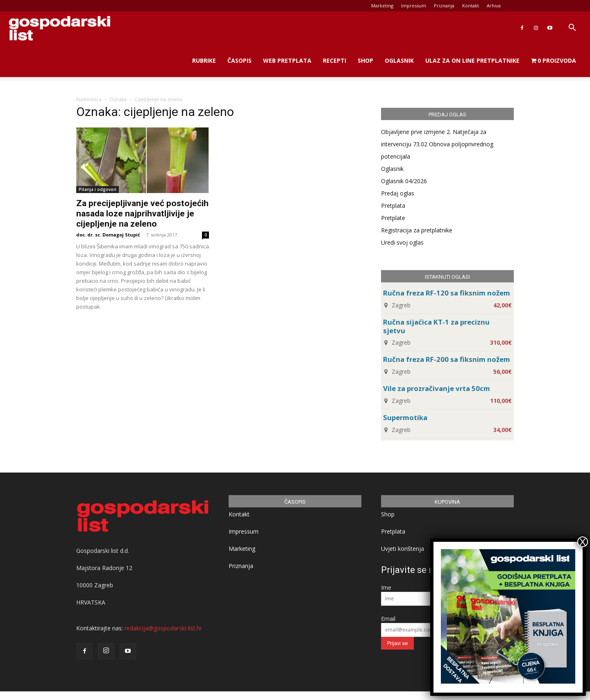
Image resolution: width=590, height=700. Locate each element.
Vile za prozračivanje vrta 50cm (437, 388)
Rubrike (204, 60)
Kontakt (471, 6)
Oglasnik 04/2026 (404, 181)
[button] (572, 28)
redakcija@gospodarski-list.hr (163, 628)
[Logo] (59, 28)
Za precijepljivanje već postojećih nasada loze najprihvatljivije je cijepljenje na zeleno (142, 214)
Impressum (414, 6)
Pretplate (393, 218)
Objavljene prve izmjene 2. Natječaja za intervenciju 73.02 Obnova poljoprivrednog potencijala (437, 144)
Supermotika (405, 417)
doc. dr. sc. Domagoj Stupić (108, 235)
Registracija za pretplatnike (417, 230)
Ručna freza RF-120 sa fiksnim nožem (447, 293)
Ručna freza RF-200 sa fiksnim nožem (447, 359)
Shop (365, 60)
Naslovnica (89, 99)
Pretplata (393, 206)
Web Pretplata (287, 60)
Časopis (239, 60)
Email (388, 619)
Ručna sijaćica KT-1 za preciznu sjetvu (436, 326)
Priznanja (444, 6)
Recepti (335, 60)
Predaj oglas (398, 193)
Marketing (382, 6)
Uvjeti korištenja (403, 549)
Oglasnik (399, 60)
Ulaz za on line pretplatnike (472, 60)
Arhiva (494, 6)
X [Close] (583, 542)
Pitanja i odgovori (98, 189)
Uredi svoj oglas (402, 242)
